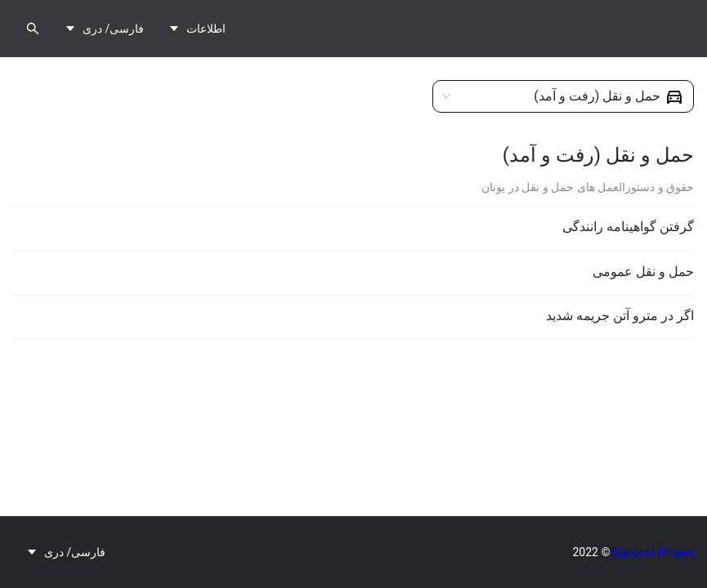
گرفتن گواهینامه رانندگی (628, 227)
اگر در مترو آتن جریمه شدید (620, 316)
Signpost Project (652, 552)
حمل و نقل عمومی (643, 272)
